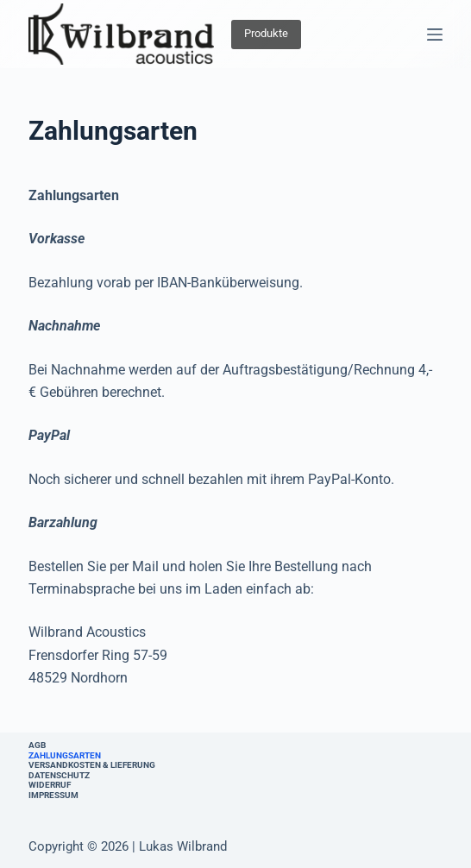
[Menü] (435, 35)
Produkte (266, 33)
